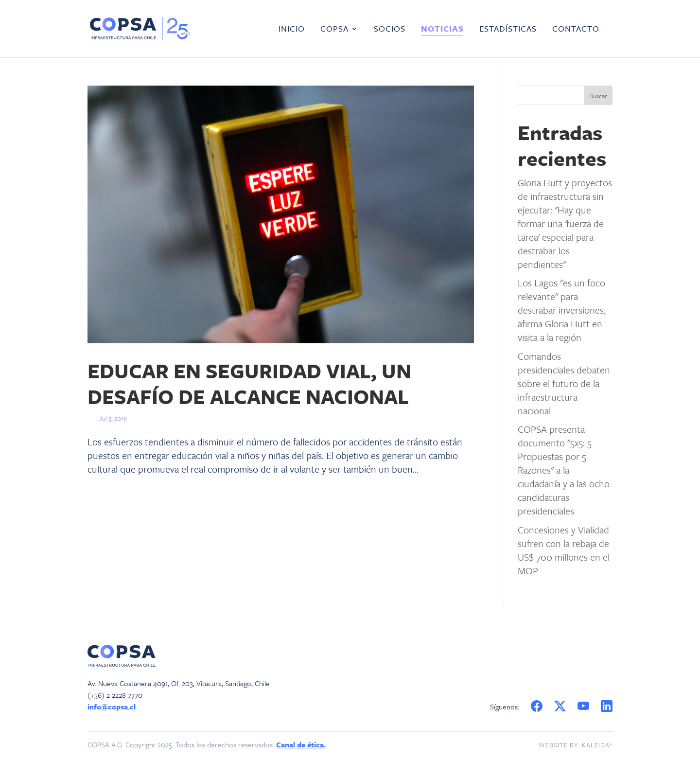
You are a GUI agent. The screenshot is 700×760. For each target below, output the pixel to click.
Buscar (598, 96)
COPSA (334, 29)
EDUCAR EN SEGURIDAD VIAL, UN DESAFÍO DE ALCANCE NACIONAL (249, 383)
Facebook (537, 706)
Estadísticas (508, 29)
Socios (390, 29)
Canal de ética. (301, 744)
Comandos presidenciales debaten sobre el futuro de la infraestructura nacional (564, 383)
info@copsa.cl (112, 707)
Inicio (292, 29)
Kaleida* (597, 745)
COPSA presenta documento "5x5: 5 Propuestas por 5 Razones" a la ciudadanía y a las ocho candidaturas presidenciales (564, 470)
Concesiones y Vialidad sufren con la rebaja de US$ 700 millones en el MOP (564, 550)
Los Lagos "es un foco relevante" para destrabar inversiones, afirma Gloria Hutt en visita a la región (562, 310)
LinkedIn (607, 706)
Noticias (442, 29)
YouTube (585, 706)
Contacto (576, 29)
